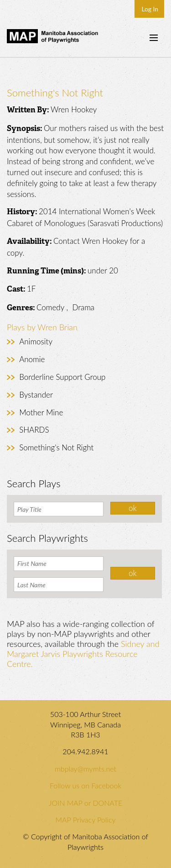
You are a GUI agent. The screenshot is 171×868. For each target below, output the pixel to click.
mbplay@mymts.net (85, 769)
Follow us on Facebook (85, 785)
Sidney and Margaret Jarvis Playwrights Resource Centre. (83, 654)
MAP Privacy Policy (86, 820)
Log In (150, 9)
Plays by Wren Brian (42, 327)
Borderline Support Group (62, 377)
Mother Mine (41, 412)
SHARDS (34, 430)
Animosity (36, 341)
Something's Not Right (56, 447)
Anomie (32, 359)
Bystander (36, 395)
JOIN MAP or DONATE (85, 803)
